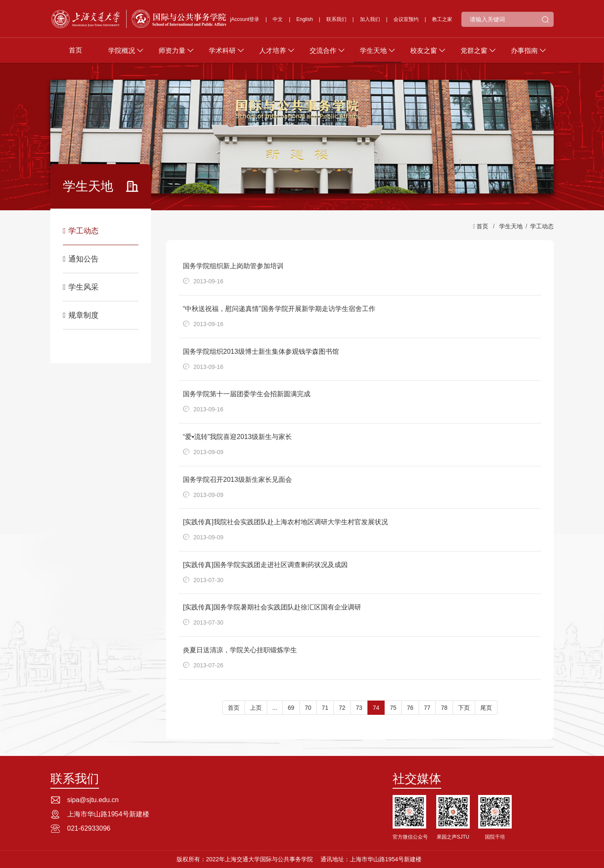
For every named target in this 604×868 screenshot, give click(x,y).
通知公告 (81, 259)
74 (376, 708)
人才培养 (273, 51)
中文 (278, 19)
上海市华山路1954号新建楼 (108, 814)
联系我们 (336, 19)
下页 (464, 708)
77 (427, 708)
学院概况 (122, 51)
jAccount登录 (245, 19)
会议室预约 (406, 19)
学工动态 (81, 231)
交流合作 (323, 51)
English (305, 19)
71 (325, 708)
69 (291, 708)
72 (342, 708)
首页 (75, 50)
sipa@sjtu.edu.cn (93, 800)
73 (359, 708)
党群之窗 (474, 51)
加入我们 (370, 19)
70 (308, 708)
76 (410, 708)
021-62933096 (89, 828)
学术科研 (222, 51)
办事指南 (524, 51)
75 (393, 708)
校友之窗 (424, 51)
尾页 (486, 708)
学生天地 (373, 51)
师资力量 (172, 51)
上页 (256, 708)
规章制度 (81, 315)
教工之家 (442, 19)
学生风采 (81, 287)
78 (444, 708)
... (275, 708)
